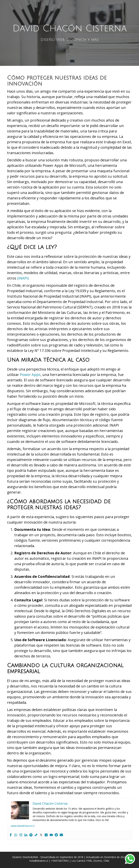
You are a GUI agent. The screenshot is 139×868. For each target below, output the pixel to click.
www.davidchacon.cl (23, 826)
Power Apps (30, 375)
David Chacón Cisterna (70, 28)
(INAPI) (23, 278)
